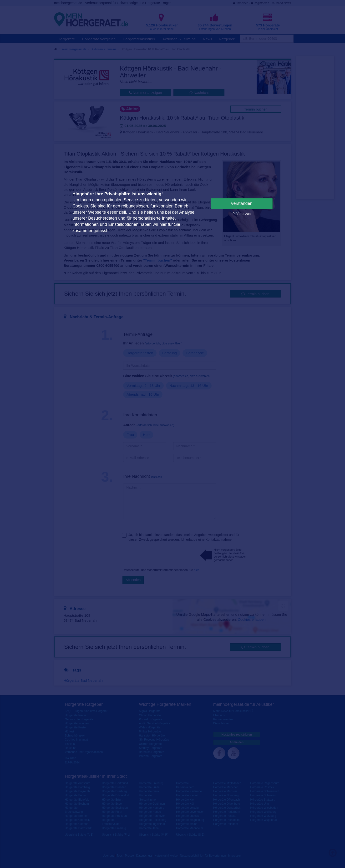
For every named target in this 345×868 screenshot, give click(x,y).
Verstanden (241, 203)
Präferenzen (242, 214)
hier (163, 224)
